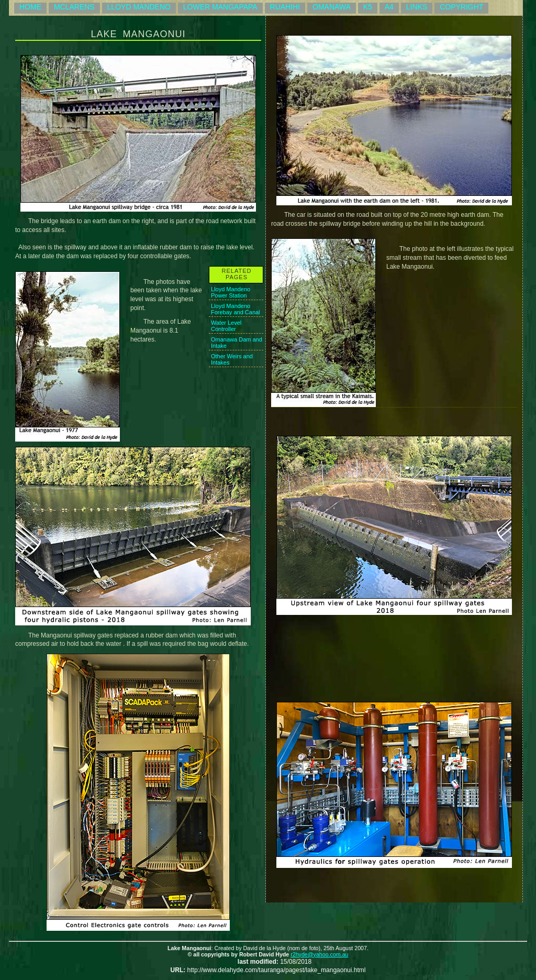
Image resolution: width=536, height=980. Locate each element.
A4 (389, 7)
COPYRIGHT (461, 7)
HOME (30, 7)
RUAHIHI (285, 7)
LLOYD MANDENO (139, 7)
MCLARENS (74, 7)
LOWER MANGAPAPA (220, 7)
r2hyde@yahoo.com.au (319, 954)
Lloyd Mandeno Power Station (231, 292)
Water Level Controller (226, 326)
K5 (368, 7)
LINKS (417, 7)
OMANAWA (332, 7)
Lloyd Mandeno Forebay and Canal (236, 309)
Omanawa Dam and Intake (237, 343)
